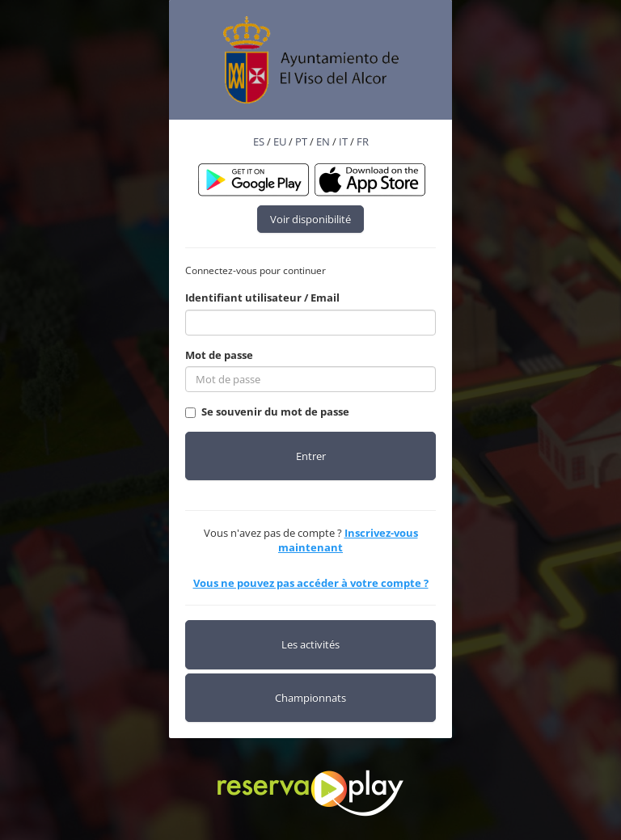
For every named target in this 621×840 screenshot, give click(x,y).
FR (363, 141)
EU (280, 141)
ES (259, 141)
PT (301, 141)
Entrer (311, 456)
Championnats (310, 698)
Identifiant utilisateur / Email (262, 298)
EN (323, 141)
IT (343, 141)
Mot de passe (219, 355)
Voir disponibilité (310, 219)
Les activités (310, 644)
